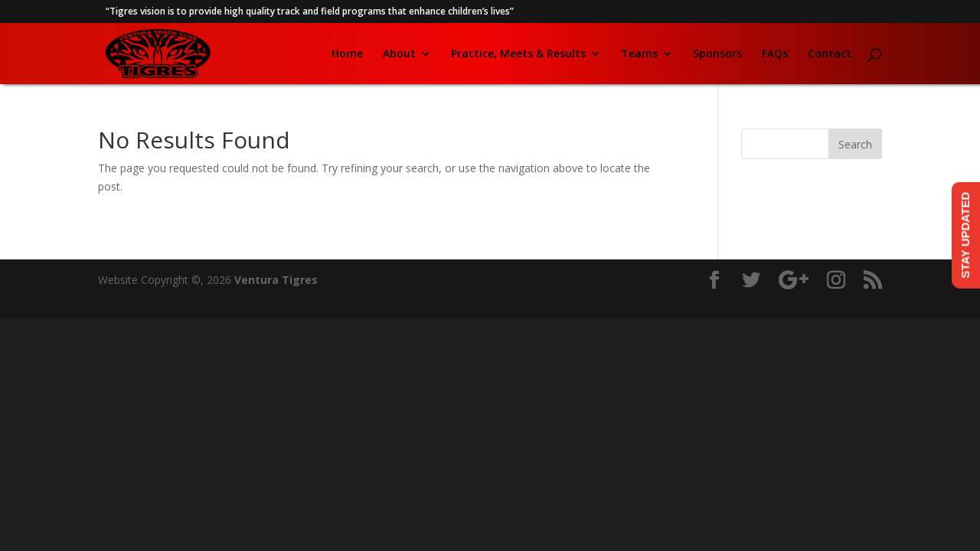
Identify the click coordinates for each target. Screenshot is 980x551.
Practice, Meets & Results (518, 54)
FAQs (775, 54)
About (399, 54)
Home (347, 54)
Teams (639, 54)
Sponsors (717, 54)
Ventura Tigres (276, 280)
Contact (830, 54)
